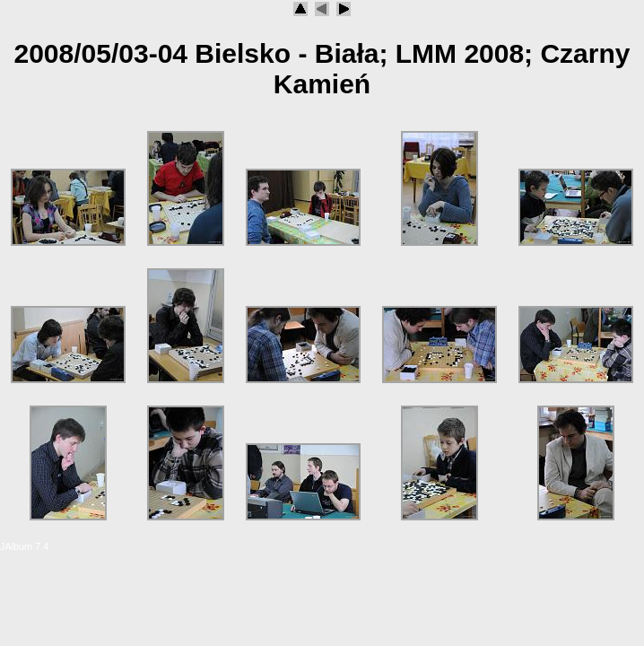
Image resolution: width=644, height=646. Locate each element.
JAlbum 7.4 (24, 546)
